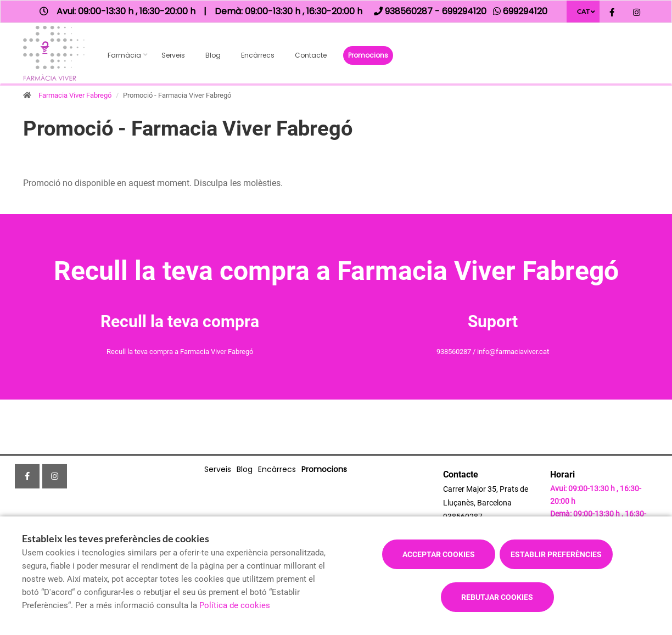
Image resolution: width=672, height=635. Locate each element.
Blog (213, 55)
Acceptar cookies (439, 554)
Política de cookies (235, 605)
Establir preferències (556, 554)
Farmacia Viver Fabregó (75, 95)
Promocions (368, 55)
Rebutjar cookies (497, 597)
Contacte (311, 55)
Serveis (173, 55)
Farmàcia (124, 55)
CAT (583, 11)
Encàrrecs (258, 55)
